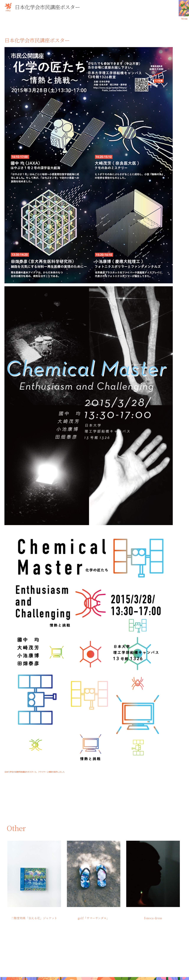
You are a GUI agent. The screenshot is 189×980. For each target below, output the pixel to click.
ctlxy (8, 7)
